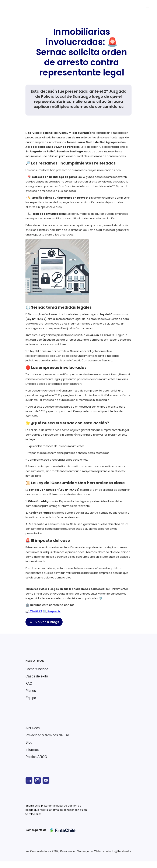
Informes (32, 750)
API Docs (33, 728)
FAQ (29, 684)
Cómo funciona (37, 669)
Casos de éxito (37, 676)
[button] (148, 7)
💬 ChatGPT (34, 611)
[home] (22, 7)
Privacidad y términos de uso (47, 735)
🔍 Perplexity (52, 611)
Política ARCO (36, 757)
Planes (31, 691)
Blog (29, 743)
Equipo (31, 698)
